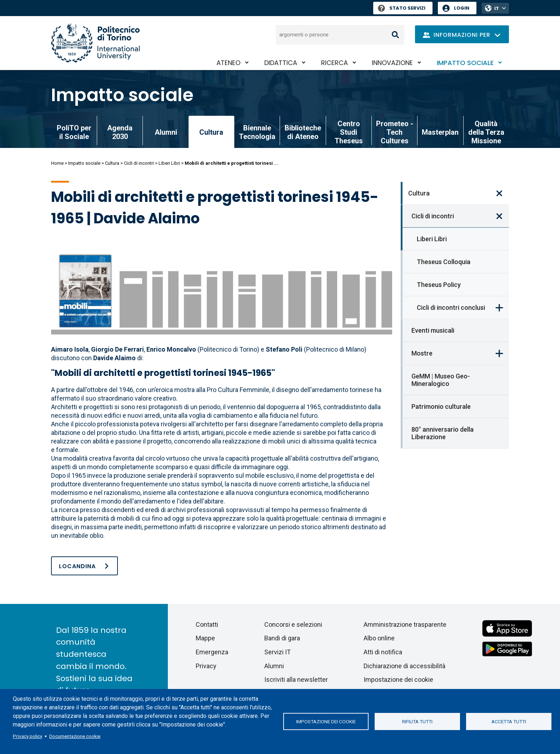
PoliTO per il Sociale (74, 132)
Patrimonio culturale (441, 406)
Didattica (281, 63)
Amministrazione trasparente (405, 624)
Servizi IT (277, 652)
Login (462, 8)
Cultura (112, 163)
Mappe (205, 638)
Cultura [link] (211, 132)
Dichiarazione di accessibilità (404, 666)
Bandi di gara (282, 638)
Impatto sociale (465, 63)
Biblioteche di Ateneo (303, 132)
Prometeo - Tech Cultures (395, 132)
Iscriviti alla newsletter (296, 679)
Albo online (379, 638)
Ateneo (228, 63)
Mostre (422, 353)
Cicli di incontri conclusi (451, 307)
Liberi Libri (169, 163)
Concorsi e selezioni (293, 624)
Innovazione (392, 63)
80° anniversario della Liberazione (442, 433)
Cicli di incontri (139, 163)
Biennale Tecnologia (257, 132)
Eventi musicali (433, 330)
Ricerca (334, 63)
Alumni (166, 132)
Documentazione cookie (75, 736)
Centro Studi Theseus (349, 132)
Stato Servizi (402, 8)
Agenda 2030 (120, 132)
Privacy (206, 666)
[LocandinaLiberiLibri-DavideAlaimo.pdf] (84, 566)
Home (57, 163)
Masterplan (440, 132)
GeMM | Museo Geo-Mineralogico (441, 380)
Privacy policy (27, 736)
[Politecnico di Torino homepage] (95, 43)
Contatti (207, 624)
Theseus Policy (439, 285)
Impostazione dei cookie (326, 721)
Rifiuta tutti (417, 721)
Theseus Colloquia (444, 262)
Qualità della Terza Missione (486, 132)
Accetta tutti (509, 721)
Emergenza (212, 652)
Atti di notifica (383, 652)
